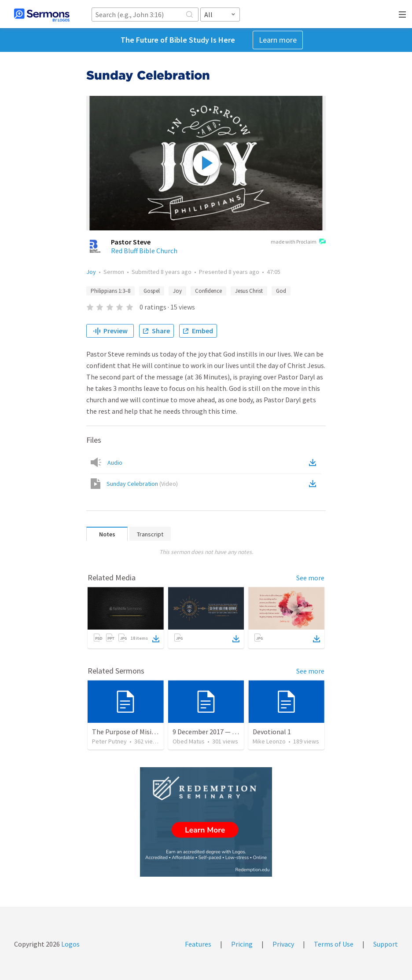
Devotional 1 (272, 732)
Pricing (242, 944)
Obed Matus (189, 741)
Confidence (208, 291)
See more (310, 578)
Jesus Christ (249, 291)
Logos (70, 944)
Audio (115, 463)
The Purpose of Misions (127, 732)
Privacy (283, 944)
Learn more (278, 40)
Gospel (152, 291)
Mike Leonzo (269, 741)
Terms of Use (334, 944)
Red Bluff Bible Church (144, 251)
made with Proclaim (298, 242)
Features (198, 944)
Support (386, 944)
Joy (91, 272)
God (281, 291)
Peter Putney (109, 741)
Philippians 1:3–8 (110, 291)
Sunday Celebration (142, 484)
